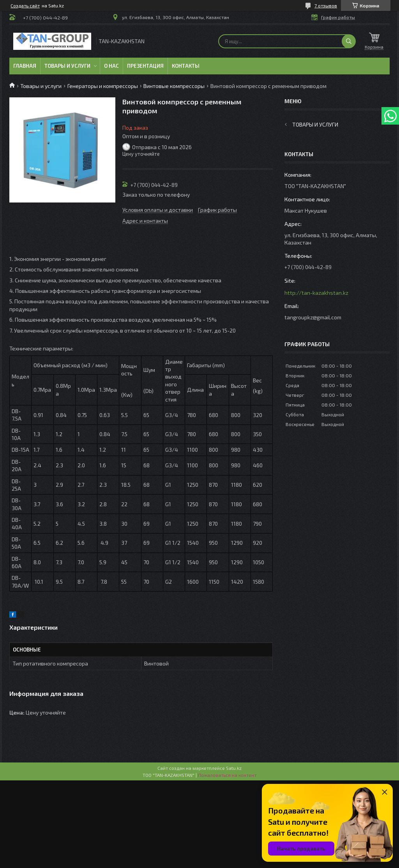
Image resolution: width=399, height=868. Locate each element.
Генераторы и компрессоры (103, 86)
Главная (25, 66)
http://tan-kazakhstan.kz (316, 293)
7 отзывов (326, 5)
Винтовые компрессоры (174, 86)
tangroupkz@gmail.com (313, 317)
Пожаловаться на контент (227, 775)
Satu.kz (234, 768)
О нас (111, 66)
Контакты (186, 66)
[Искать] (349, 41)
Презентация (145, 66)
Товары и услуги (67, 66)
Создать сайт (25, 5)
